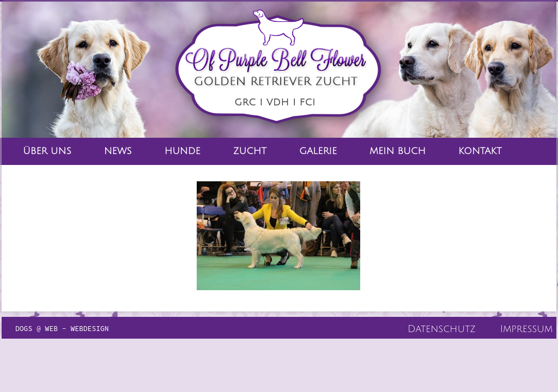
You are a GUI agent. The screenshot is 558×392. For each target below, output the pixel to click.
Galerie (318, 151)
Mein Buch (398, 151)
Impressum (526, 329)
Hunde (183, 151)
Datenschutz (442, 329)
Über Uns (47, 151)
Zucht (250, 151)
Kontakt (480, 151)
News (118, 151)
